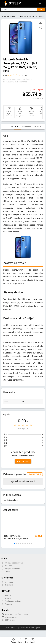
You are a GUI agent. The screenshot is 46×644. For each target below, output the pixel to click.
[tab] (12, 127)
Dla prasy (7, 598)
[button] (14, 543)
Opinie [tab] (38, 127)
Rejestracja (7, 585)
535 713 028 (10, 620)
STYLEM (15, 3)
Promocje (7, 604)
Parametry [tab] (27, 127)
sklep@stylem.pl (11, 617)
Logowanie (7, 582)
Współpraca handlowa (11, 601)
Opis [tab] (17, 127)
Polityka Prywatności (11, 569)
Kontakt (6, 572)
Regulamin (7, 566)
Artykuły (6, 595)
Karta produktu (11, 500)
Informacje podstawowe (12, 563)
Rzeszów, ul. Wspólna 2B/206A (17, 614)
